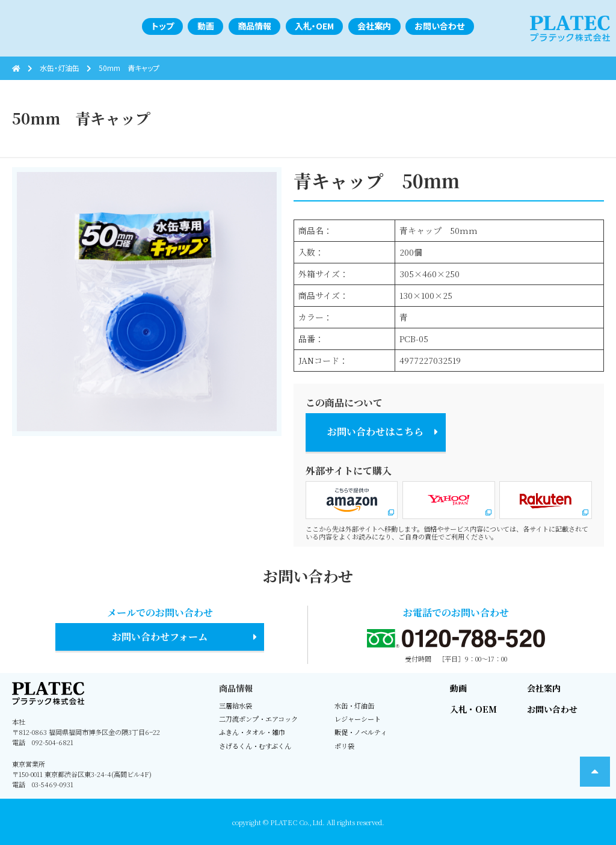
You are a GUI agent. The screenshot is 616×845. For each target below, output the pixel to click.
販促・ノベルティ (361, 732)
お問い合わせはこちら (375, 432)
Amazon (352, 500)
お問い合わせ (552, 709)
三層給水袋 (236, 705)
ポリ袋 (344, 746)
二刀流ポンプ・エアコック (258, 719)
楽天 (546, 500)
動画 (458, 688)
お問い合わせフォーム (160, 637)
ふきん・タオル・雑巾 (252, 732)
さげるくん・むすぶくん (255, 746)
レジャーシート (358, 719)
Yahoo (449, 500)
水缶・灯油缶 (354, 705)
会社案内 (544, 688)
